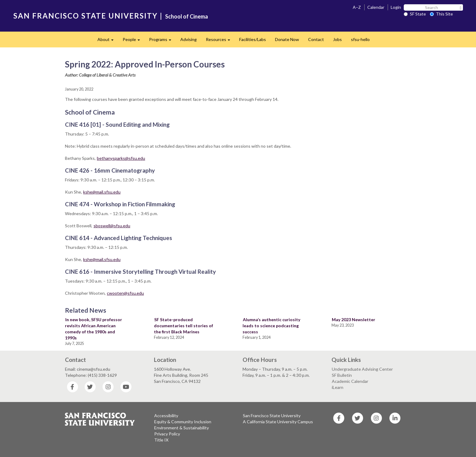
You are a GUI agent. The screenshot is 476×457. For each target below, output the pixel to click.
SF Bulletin (342, 375)
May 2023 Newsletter (354, 320)
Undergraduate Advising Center (362, 369)
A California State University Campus (278, 422)
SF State (415, 14)
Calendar (376, 7)
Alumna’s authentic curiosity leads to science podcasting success (271, 326)
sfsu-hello (360, 39)
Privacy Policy (167, 434)
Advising (189, 39)
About (108, 41)
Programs (162, 41)
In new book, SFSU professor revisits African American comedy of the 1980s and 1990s (93, 329)
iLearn (338, 387)
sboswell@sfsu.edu (112, 226)
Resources (220, 41)
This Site (441, 14)
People (134, 41)
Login (396, 7)
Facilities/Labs (253, 39)
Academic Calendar (350, 381)
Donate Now (287, 39)
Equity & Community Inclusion (183, 422)
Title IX (161, 440)
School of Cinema (187, 16)
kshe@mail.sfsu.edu (102, 192)
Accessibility (166, 416)
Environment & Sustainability (182, 428)
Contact (316, 39)
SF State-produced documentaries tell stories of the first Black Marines (184, 326)
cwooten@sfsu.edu (125, 293)
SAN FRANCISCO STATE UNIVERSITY (85, 16)
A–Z (357, 7)
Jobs (337, 39)
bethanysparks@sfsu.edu (121, 158)
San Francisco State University (272, 416)
